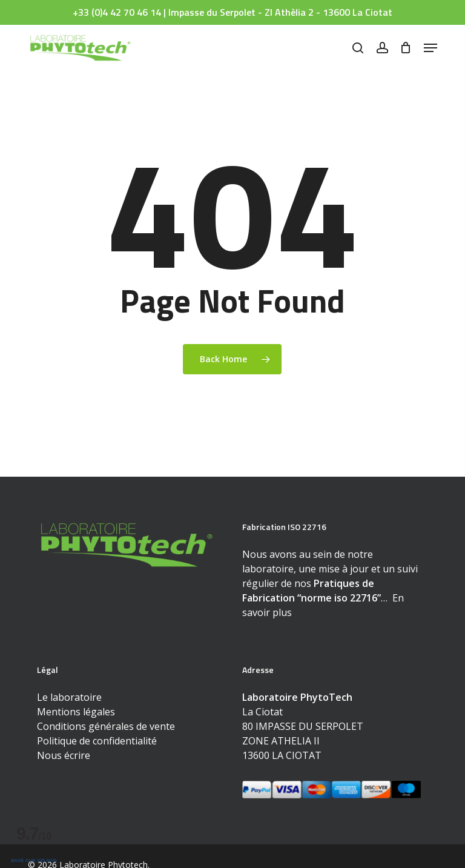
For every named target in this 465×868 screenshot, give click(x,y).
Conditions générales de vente (106, 726)
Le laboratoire (69, 697)
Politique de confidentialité (97, 741)
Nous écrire (64, 755)
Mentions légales (76, 712)
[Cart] (406, 48)
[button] (430, 48)
